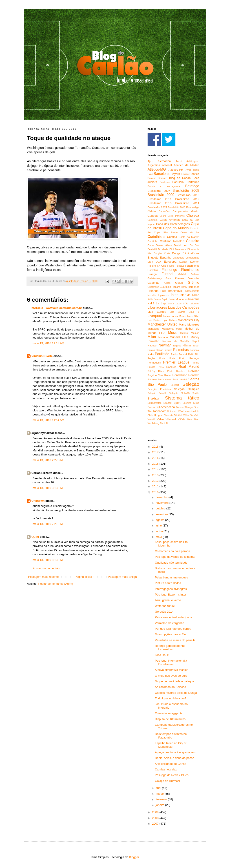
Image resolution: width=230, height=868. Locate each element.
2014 (156, 469)
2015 (156, 464)
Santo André (180, 379)
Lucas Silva (193, 316)
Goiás (179, 283)
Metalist (184, 333)
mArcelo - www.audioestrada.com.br (57, 308)
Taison (180, 407)
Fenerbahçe (192, 266)
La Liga (161, 303)
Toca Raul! (162, 655)
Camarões (164, 211)
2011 (156, 486)
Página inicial (83, 577)
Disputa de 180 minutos (170, 719)
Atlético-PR (176, 170)
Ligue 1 (194, 312)
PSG (161, 367)
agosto (160, 520)
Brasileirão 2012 (187, 199)
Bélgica (185, 174)
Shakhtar (153, 398)
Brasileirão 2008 (186, 191)
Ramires (171, 367)
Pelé (191, 354)
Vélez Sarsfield (191, 415)
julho (159, 525)
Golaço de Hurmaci (167, 781)
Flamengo (169, 270)
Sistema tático (182, 398)
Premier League (176, 362)
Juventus (193, 299)
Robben (181, 371)
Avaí (188, 170)
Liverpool (155, 316)
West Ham (193, 419)
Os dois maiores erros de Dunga (176, 693)
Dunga (176, 253)
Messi (173, 333)
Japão (165, 299)
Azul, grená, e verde (168, 600)
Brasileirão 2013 (160, 203)
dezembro (163, 497)
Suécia (151, 407)
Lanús (171, 304)
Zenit (163, 423)
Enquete (153, 258)
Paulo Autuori (179, 354)
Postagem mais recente (43, 577)
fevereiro (162, 799)
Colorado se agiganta (169, 713)
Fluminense (190, 270)
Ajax (150, 161)
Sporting (187, 403)
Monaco (163, 337)
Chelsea (193, 215)
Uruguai (158, 415)
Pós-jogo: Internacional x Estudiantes (171, 662)
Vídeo (160, 419)
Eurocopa (170, 262)
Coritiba (172, 237)
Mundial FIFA (179, 337)
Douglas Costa (162, 253)
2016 (156, 458)
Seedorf (175, 385)
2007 (156, 824)
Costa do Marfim (189, 237)
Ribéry (151, 371)
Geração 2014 (164, 612)
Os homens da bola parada (172, 551)
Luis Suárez (155, 320)
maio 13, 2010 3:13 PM (48, 488)
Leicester (195, 304)
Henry (184, 287)
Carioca (153, 216)
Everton (183, 262)
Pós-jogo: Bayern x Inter (170, 595)
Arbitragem (193, 161)
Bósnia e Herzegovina (164, 186)
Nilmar (187, 345)
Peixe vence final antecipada (173, 617)
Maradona (168, 329)
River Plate (166, 371)
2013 (156, 475)
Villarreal (171, 419)
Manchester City (189, 320)
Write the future (165, 606)
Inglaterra (163, 295)
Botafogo (192, 186)
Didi (172, 249)
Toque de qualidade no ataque (174, 681)
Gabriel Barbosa (189, 274)
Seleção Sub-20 (179, 393)
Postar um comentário (47, 568)
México (195, 333)
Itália (150, 299)
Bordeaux (165, 182)
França (152, 274)
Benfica (194, 174)
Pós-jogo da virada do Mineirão (175, 557)
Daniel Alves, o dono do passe (174, 758)
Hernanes (194, 287)
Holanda (153, 291)
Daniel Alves (164, 245)
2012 (156, 481)
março (160, 794)
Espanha (166, 258)
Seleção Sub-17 (157, 393)
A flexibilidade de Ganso (170, 764)
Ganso (179, 278)
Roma (168, 375)
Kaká (151, 303)
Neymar (165, 345)
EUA (158, 262)
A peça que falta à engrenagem (175, 752)
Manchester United (163, 324)
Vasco (178, 415)
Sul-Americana (165, 407)
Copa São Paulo (166, 232)
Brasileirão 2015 (157, 207)
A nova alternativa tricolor (171, 670)
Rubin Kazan (165, 380)
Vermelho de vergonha (169, 623)
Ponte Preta (167, 358)
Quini (35, 537)
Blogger (134, 857)
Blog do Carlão (180, 178)
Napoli (196, 341)
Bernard (163, 178)
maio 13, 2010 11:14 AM (48, 420)
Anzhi (179, 161)
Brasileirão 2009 (161, 195)
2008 (156, 818)
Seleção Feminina (159, 389)
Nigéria (177, 346)
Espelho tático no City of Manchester (170, 745)
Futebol (167, 274)
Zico (168, 423)
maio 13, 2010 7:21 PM (48, 524)
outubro (161, 508)
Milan (152, 337)
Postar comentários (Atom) (56, 584)
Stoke (196, 403)
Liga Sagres (177, 312)
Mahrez (173, 320)
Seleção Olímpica (187, 389)
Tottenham (160, 411)
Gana (168, 278)
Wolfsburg (153, 423)
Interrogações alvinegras (171, 589)
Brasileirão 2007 (159, 191)
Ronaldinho (180, 375)
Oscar (159, 350)
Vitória (182, 419)
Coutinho (153, 241)
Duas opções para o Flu (170, 634)
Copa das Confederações (173, 224)
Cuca (151, 245)
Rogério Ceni (155, 375)
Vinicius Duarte (42, 356)
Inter (174, 295)
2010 (156, 492)
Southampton (155, 403)
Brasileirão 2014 (187, 203)
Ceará (163, 216)
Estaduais (178, 258)
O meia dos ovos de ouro (171, 676)
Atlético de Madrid (186, 165)
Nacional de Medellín (176, 341)
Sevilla (196, 393)
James (158, 299)
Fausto (171, 266)
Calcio (152, 211)
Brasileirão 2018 (177, 207)
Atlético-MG (157, 169)
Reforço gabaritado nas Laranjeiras (170, 648)
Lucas (166, 316)
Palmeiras (181, 350)
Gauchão (154, 283)
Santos (194, 379)
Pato (151, 354)
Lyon (165, 320)
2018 (156, 447)
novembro (163, 503)
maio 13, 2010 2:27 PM (48, 460)
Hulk (163, 291)
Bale (150, 174)
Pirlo (197, 354)
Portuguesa (154, 363)
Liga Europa (157, 312)
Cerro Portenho (176, 216)
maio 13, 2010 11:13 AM (48, 343)
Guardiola (165, 287)
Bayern (175, 174)
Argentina (154, 165)
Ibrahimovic (175, 291)
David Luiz (181, 245)
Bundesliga (193, 207)
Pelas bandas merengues (171, 577)
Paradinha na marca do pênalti (175, 640)
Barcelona (162, 174)
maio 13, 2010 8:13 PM (48, 560)
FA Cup (161, 266)
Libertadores (157, 307)
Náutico (152, 345)
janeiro (160, 805)
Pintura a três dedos (168, 583)
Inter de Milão (189, 295)
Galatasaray (155, 278)
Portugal (194, 358)
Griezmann (153, 287)
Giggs (167, 283)
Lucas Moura (179, 316)
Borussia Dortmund (186, 182)
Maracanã (153, 329)
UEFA (180, 411)
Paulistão (162, 354)
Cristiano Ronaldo (172, 241)
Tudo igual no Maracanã (170, 698)
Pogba (151, 358)
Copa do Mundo (176, 228)
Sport (177, 403)
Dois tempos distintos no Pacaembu (171, 736)
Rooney (152, 379)
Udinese (172, 411)
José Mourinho (178, 299)
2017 (156, 452)
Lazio (179, 304)
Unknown (38, 501)
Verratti (151, 419)
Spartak (168, 403)
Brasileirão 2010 (188, 195)
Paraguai (195, 350)
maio (159, 537)
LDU (185, 303)
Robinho (194, 371)
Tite (150, 411)
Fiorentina (153, 270)
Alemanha (164, 161)
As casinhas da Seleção (170, 687)
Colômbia (153, 220)
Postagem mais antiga (122, 577)
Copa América (170, 220)
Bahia (196, 170)
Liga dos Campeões (184, 307)
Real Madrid (189, 367)
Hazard (176, 287)
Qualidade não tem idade (171, 563)
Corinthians (156, 237)
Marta (179, 329)
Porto (182, 358)
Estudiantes (192, 258)
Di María (163, 249)
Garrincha (194, 278)
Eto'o (150, 262)
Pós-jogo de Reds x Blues (172, 775)
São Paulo (157, 385)
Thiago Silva (192, 407)
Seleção (191, 384)
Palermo (168, 350)
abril (159, 788)
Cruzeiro (193, 241)
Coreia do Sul (190, 233)
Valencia (169, 415)
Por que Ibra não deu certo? (173, 629)
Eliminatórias (191, 253)
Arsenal (167, 165)
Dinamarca (181, 249)
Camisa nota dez (166, 769)
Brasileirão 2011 (160, 199)
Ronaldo (194, 375)
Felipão (180, 266)
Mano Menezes (189, 325)
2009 (156, 812)
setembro (162, 514)
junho (160, 531)
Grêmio (194, 282)
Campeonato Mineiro (186, 211)
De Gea (195, 245)
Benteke (152, 178)
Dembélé (152, 249)
